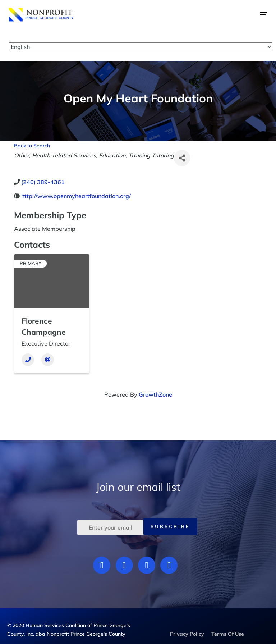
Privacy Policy (187, 634)
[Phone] (28, 360)
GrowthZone (155, 394)
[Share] (182, 158)
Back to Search (32, 146)
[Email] (48, 360)
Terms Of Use (228, 634)
